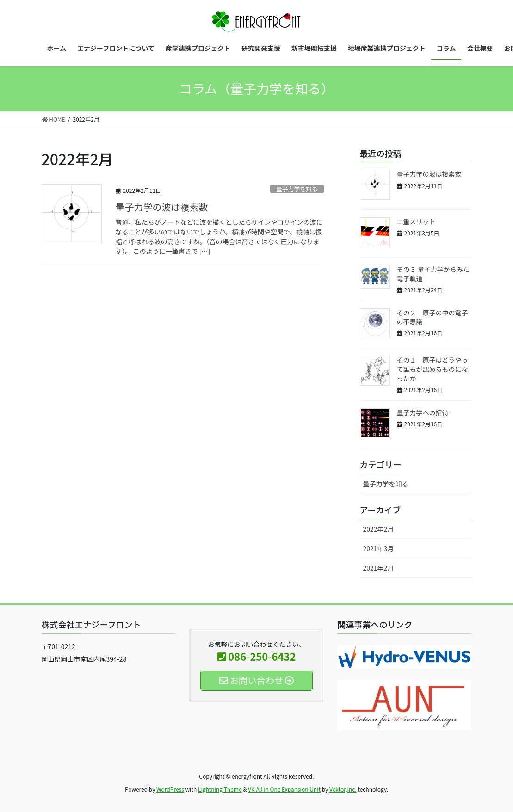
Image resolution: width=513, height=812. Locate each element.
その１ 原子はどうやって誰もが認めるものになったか (433, 369)
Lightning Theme (220, 789)
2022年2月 (379, 529)
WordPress (170, 789)
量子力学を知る (297, 189)
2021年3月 (379, 548)
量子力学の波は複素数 (162, 207)
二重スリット (416, 221)
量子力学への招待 (423, 412)
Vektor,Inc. (343, 789)
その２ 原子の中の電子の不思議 (433, 317)
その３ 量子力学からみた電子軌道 (433, 274)
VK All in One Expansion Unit (284, 789)
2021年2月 (379, 568)
